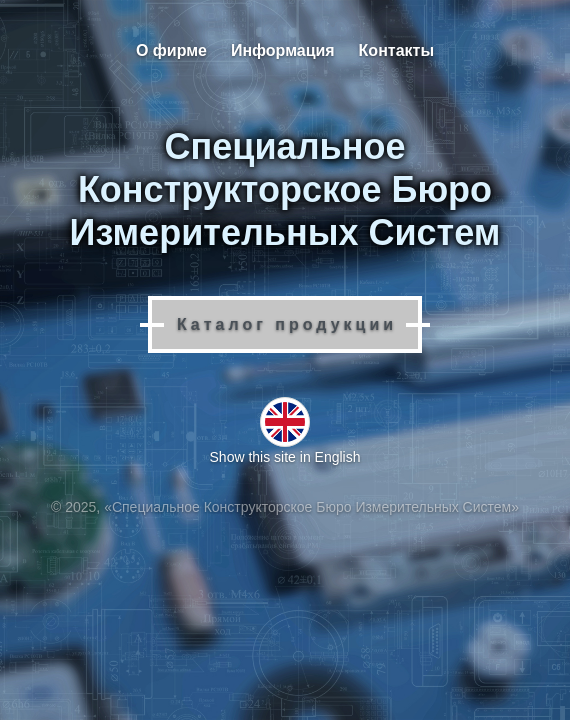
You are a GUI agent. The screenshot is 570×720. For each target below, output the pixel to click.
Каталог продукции (287, 324)
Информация (283, 50)
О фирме (171, 50)
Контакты (396, 50)
